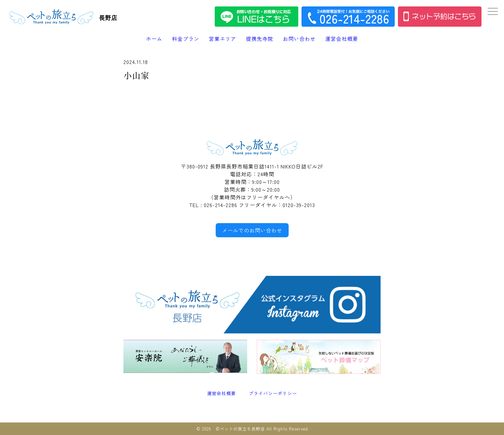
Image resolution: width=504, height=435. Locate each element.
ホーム (154, 39)
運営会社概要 (342, 39)
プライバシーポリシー (273, 393)
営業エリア (223, 39)
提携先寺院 (260, 39)
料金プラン (186, 39)
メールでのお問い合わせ (252, 230)
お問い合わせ (299, 39)
